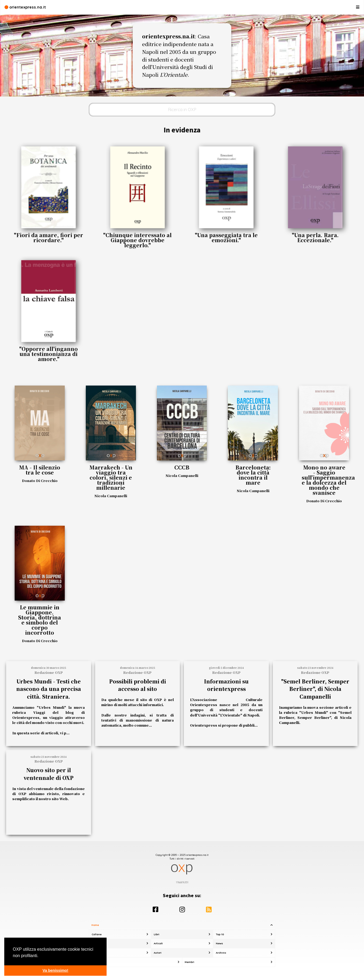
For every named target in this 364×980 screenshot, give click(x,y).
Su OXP (96, 962)
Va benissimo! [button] (56, 970)
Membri (189, 962)
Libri (157, 934)
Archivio (221, 953)
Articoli (158, 943)
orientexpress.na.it (25, 7)
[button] (41, 956)
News (219, 943)
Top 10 (220, 934)
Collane (97, 934)
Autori (158, 953)
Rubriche (97, 943)
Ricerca (97, 953)
